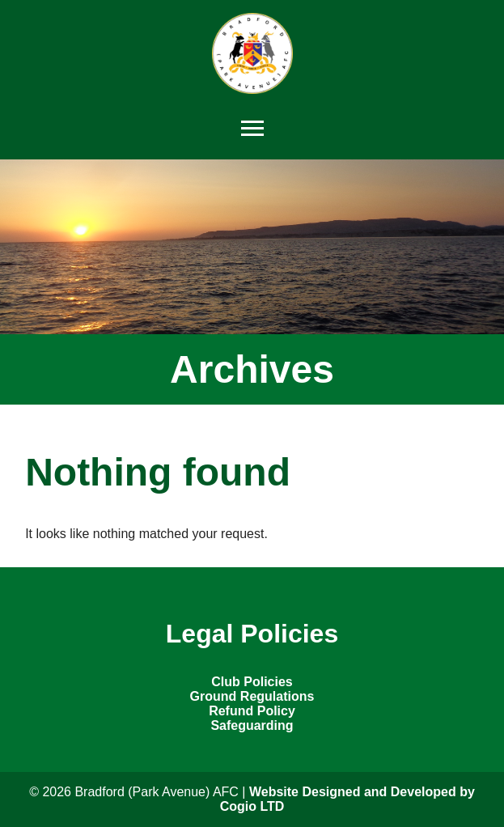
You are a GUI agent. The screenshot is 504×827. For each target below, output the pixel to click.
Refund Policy (252, 711)
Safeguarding (252, 725)
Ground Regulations (252, 696)
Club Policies (252, 682)
